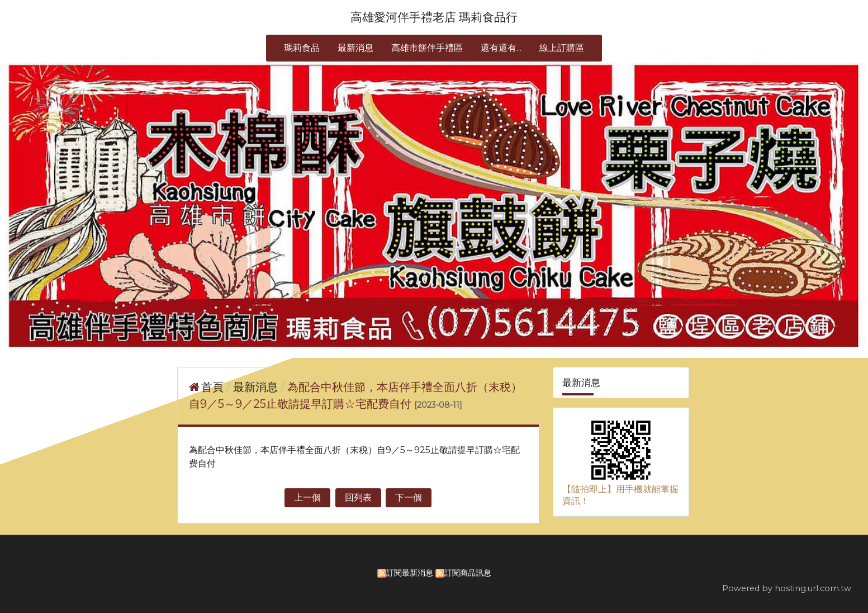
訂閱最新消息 (410, 573)
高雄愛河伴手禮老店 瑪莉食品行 (434, 17)
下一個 (409, 498)
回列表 (358, 498)
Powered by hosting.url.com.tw (787, 588)
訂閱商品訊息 (468, 573)
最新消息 (257, 387)
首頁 (212, 387)
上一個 (307, 498)
